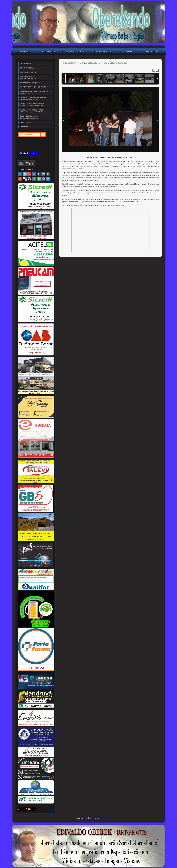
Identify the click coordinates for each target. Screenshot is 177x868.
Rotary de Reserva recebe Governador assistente (30, 117)
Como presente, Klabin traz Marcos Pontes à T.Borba (34, 92)
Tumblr (39, 174)
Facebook (20, 174)
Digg (43, 174)
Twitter (25, 174)
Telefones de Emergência (127, 52)
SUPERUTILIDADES (75, 52)
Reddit (48, 174)
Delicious (25, 179)
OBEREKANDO (24, 52)
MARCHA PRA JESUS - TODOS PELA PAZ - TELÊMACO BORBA (33, 111)
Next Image (157, 120)
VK (34, 179)
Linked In (34, 174)
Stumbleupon (20, 179)
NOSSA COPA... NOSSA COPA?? (153, 52)
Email (48, 179)
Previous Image (64, 120)
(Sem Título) (25, 122)
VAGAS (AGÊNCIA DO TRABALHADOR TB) (101, 52)
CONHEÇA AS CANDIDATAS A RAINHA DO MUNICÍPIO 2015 (32, 105)
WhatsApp (39, 179)
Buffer (29, 179)
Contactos (24, 127)
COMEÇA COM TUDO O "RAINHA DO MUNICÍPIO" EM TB (33, 98)
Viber (43, 179)
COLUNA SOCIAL (50, 52)
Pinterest (29, 174)
